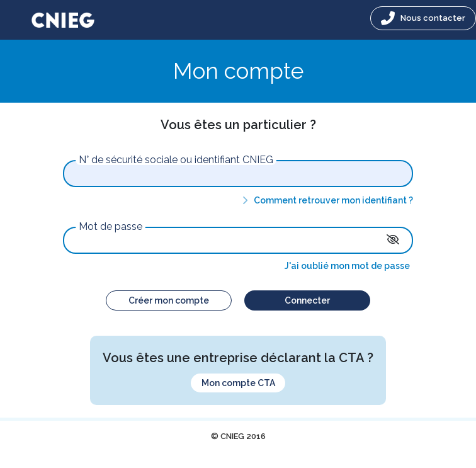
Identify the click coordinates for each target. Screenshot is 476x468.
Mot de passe (110, 227)
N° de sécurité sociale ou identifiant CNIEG (176, 160)
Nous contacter (423, 18)
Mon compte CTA (238, 383)
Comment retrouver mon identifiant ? (326, 200)
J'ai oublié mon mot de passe (347, 266)
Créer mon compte (169, 300)
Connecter (307, 300)
